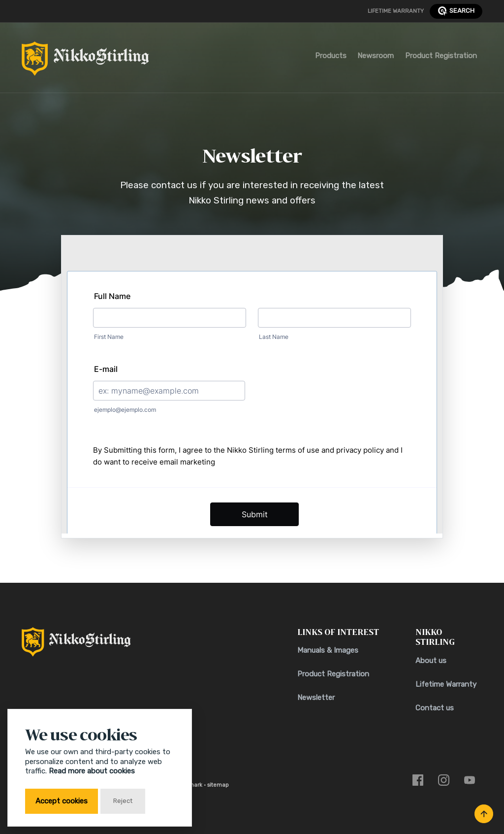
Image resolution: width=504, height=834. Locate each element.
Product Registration (441, 56)
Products (331, 56)
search (456, 11)
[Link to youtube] (470, 780)
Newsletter (316, 698)
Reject (123, 801)
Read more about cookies (92, 771)
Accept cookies (62, 801)
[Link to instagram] (444, 780)
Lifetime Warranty (396, 11)
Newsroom (376, 56)
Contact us (435, 708)
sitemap (218, 785)
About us (431, 661)
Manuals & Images (328, 650)
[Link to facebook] (418, 780)
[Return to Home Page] (85, 61)
